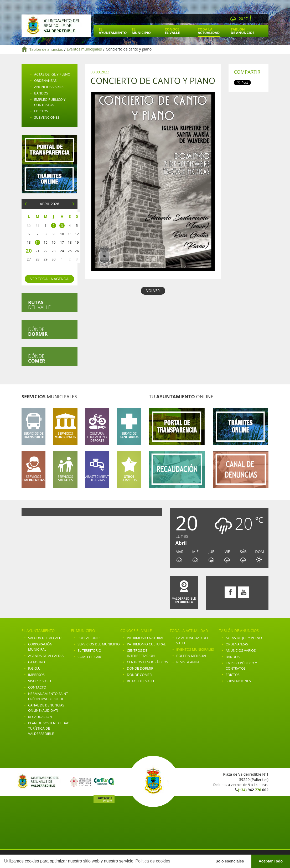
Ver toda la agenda (49, 279)
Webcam (218, 19)
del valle (39, 305)
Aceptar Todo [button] (271, 861)
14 (37, 242)
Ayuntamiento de (56, 26)
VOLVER (153, 291)
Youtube (264, 19)
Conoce (172, 31)
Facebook (257, 19)
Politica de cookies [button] (153, 861)
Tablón (242, 31)
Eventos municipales (84, 49)
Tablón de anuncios (46, 49)
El (113, 31)
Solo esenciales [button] (230, 861)
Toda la (209, 31)
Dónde (38, 332)
